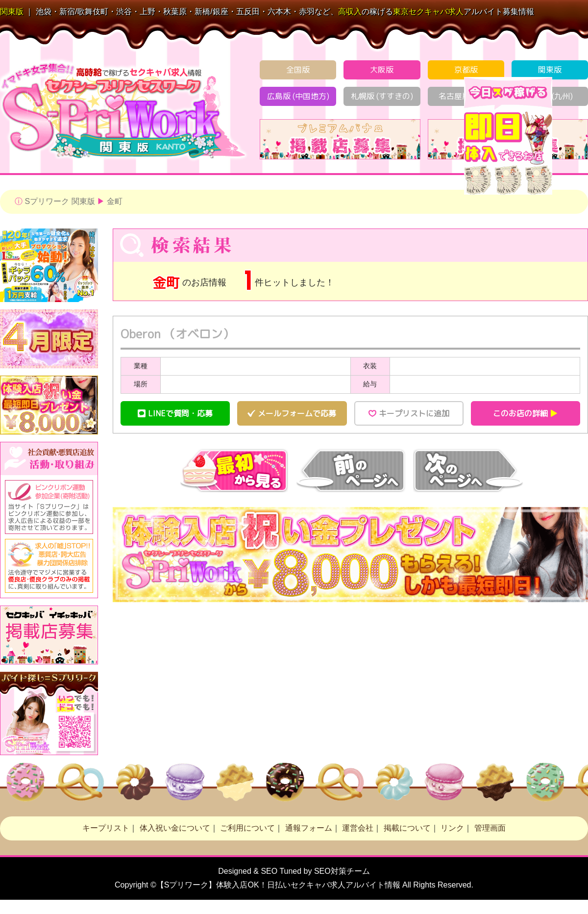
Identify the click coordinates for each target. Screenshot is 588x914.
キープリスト (106, 828)
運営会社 (358, 828)
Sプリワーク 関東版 (60, 201)
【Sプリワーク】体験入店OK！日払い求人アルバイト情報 (278, 885)
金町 (115, 201)
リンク (452, 828)
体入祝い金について (175, 828)
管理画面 (490, 828)
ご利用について (247, 828)
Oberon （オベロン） (177, 334)
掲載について (407, 828)
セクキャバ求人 (428, 12)
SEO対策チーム (342, 871)
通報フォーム (309, 828)
